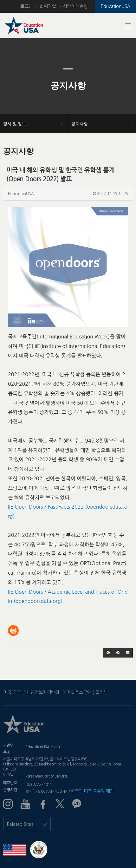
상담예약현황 (75, 6)
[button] (10, 86)
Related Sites (27, 824)
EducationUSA (116, 6)
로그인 (26, 6)
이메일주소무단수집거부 (85, 692)
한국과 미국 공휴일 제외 (92, 791)
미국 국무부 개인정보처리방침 (31, 692)
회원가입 (48, 6)
